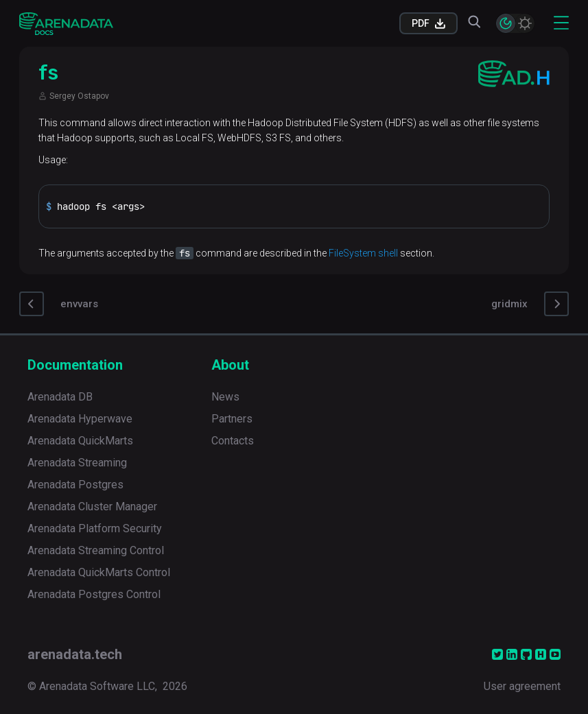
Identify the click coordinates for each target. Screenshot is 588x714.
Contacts (233, 441)
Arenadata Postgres (75, 485)
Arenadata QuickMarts (80, 441)
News (225, 397)
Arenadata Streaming (77, 463)
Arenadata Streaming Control (96, 550)
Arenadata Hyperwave (80, 419)
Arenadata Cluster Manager (92, 507)
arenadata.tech (75, 654)
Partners (232, 419)
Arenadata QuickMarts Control (99, 572)
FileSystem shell (363, 253)
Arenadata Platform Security (95, 528)
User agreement (522, 686)
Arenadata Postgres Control (94, 594)
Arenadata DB (60, 397)
